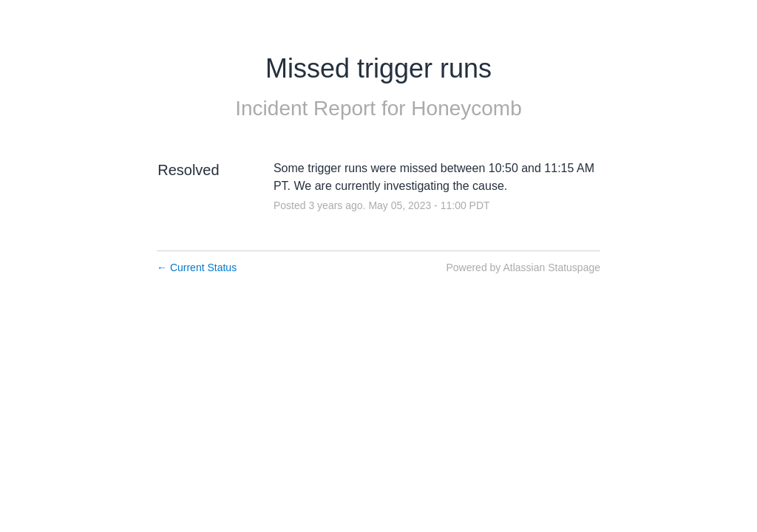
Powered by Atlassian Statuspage (523, 267)
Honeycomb (466, 108)
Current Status (197, 267)
